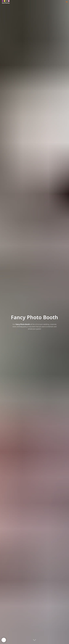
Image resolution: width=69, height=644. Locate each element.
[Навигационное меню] (67, 2)
